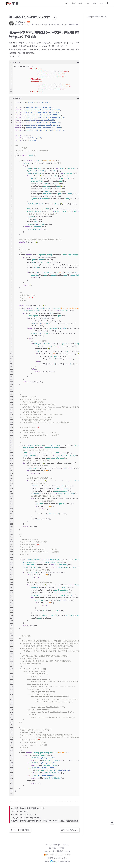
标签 (75, 4)
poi (61, 25)
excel (65, 25)
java (58, 25)
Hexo (48, 855)
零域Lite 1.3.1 (65, 855)
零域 (21, 4)
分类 (81, 4)
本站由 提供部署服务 (57, 865)
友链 (88, 4)
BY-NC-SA (59, 824)
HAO (95, 4)
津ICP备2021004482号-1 (57, 861)
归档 (68, 4)
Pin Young (64, 848)
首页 (61, 4)
